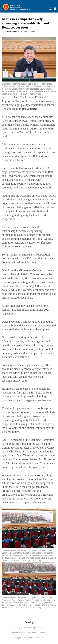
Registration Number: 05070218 (29, 637)
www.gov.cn (29, 627)
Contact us (40, 627)
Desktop (29, 622)
